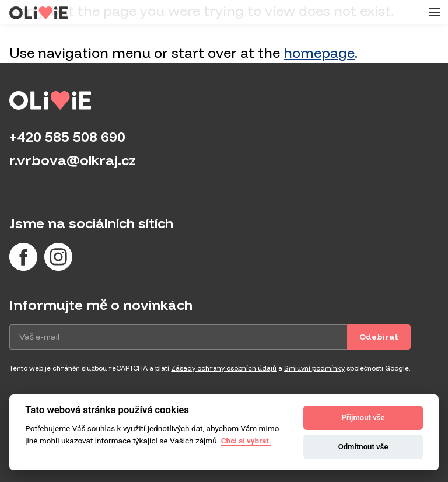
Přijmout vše (363, 418)
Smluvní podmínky (314, 368)
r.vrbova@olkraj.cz (73, 160)
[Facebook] (23, 257)
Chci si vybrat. (246, 441)
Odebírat (379, 337)
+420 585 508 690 (67, 137)
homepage (319, 53)
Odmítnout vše (363, 447)
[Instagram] (58, 257)
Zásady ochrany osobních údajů (223, 368)
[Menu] (433, 12)
